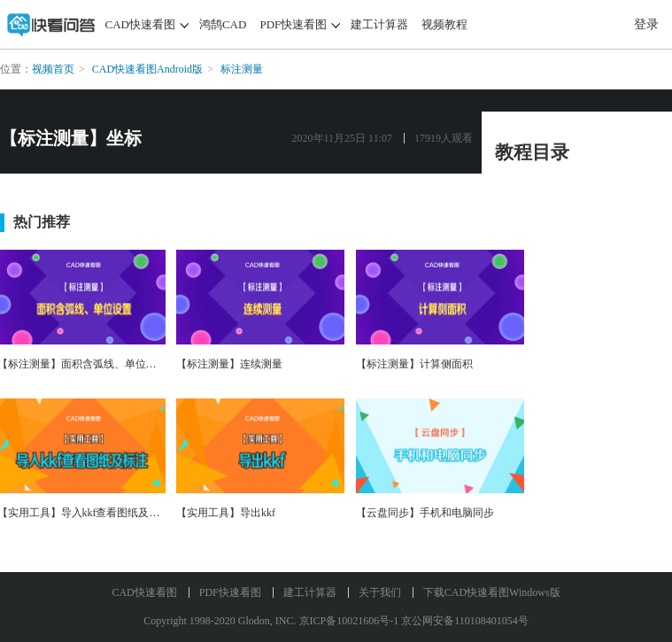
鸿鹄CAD (223, 24)
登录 (646, 24)
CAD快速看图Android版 (147, 69)
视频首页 (53, 69)
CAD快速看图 (140, 24)
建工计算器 (379, 24)
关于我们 (380, 592)
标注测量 (242, 69)
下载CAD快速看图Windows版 (492, 592)
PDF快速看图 (293, 24)
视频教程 (444, 24)
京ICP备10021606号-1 (349, 621)
